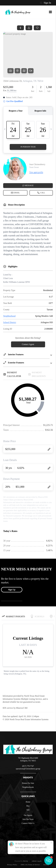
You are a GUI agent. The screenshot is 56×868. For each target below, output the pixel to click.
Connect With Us (28, 823)
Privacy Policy (12, 865)
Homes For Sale (28, 783)
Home (28, 802)
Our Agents (28, 815)
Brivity (26, 861)
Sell (28, 810)
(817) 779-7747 (28, 766)
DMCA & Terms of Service (30, 865)
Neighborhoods (28, 787)
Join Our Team (28, 819)
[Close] (51, 843)
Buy (28, 806)
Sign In (45, 3)
